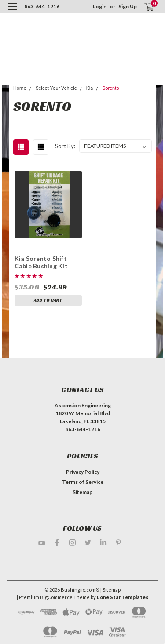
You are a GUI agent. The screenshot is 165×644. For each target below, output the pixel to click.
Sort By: (65, 146)
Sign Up (128, 6)
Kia (90, 88)
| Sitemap (110, 590)
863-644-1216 (42, 6)
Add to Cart (48, 300)
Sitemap (82, 492)
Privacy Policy (83, 472)
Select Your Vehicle (56, 88)
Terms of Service (83, 482)
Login (100, 6)
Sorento (111, 88)
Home (20, 88)
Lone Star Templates (123, 597)
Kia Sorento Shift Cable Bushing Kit (41, 262)
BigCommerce (56, 597)
